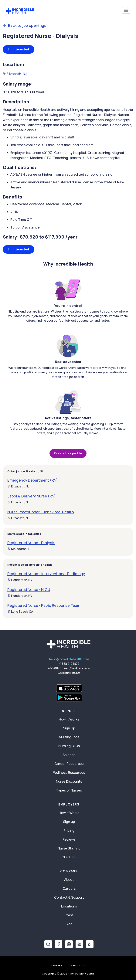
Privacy (78, 965)
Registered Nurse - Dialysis (31, 543)
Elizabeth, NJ (15, 74)
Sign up (69, 822)
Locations (69, 906)
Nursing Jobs (69, 737)
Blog (69, 924)
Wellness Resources (69, 772)
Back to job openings (25, 25)
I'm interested (19, 49)
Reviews (69, 839)
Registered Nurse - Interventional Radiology (46, 574)
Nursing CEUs (69, 746)
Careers (69, 888)
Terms (57, 965)
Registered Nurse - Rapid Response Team (44, 605)
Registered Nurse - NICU (29, 590)
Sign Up (69, 728)
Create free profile (68, 453)
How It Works (69, 719)
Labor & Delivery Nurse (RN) (32, 496)
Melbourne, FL (19, 549)
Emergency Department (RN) (33, 480)
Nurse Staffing (69, 848)
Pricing (69, 830)
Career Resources (69, 764)
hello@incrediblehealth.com (69, 659)
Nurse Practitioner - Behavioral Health (41, 512)
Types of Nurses (69, 790)
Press (69, 915)
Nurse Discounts (69, 781)
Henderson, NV (20, 580)
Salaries (69, 755)
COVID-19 (69, 857)
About (69, 880)
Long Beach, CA (20, 612)
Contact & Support (69, 897)
